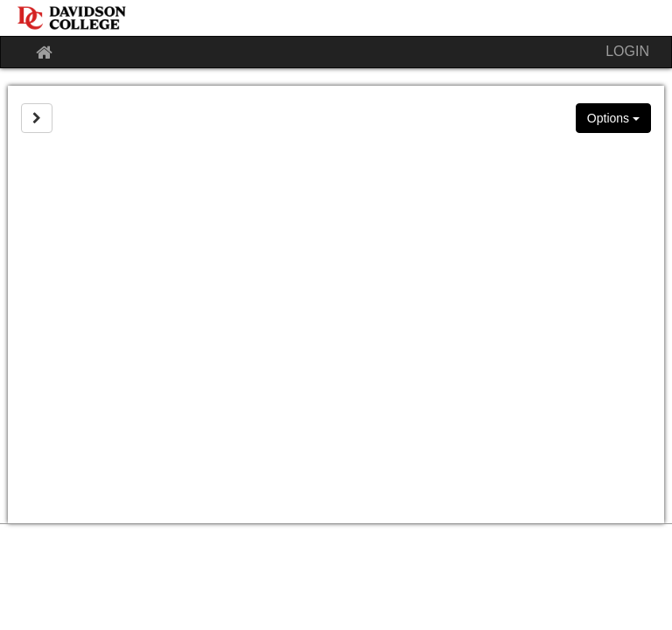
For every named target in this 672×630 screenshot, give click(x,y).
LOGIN (627, 51)
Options (613, 118)
